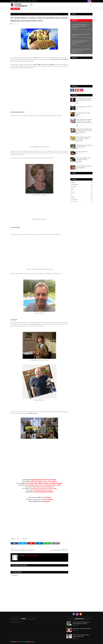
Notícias (82, 193)
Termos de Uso (35, 1)
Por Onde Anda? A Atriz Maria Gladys (83, 114)
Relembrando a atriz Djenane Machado (81, 34)
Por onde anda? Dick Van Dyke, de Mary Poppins (44, 483)
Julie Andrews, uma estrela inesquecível (43, 487)
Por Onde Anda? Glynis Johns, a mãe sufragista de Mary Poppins (43, 485)
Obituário (82, 197)
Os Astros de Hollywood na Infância (43, 492)
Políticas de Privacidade (22, 1)
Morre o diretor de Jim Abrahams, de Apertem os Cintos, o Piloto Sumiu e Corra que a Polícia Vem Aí (84, 122)
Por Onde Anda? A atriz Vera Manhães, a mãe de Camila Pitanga (81, 50)
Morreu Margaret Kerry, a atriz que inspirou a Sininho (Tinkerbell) (83, 160)
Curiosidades (82, 187)
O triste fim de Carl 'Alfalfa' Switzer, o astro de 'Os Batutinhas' (80, 42)
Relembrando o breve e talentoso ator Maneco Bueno (84, 146)
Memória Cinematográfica (31, 555)
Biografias (19, 14)
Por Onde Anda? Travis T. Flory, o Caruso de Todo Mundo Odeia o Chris (84, 100)
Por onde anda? (24, 539)
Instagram (46, 501)
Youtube (50, 499)
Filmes (18, 539)
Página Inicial (13, 1)
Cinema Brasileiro (82, 185)
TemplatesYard (22, 642)
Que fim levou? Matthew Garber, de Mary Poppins (43, 481)
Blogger (33, 642)
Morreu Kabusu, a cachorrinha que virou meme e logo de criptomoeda (84, 139)
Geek (82, 191)
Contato (29, 1)
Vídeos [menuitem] (31, 5)
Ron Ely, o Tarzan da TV (82, 152)
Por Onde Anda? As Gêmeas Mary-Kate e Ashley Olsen (84, 167)
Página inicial (14, 14)
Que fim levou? (82, 201)
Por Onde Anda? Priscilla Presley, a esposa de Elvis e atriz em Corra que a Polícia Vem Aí (84, 131)
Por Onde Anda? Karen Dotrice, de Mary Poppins (43, 488)
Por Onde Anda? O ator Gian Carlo (84, 107)
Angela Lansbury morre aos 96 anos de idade (43, 480)
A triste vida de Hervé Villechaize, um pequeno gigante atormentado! (80, 25)
